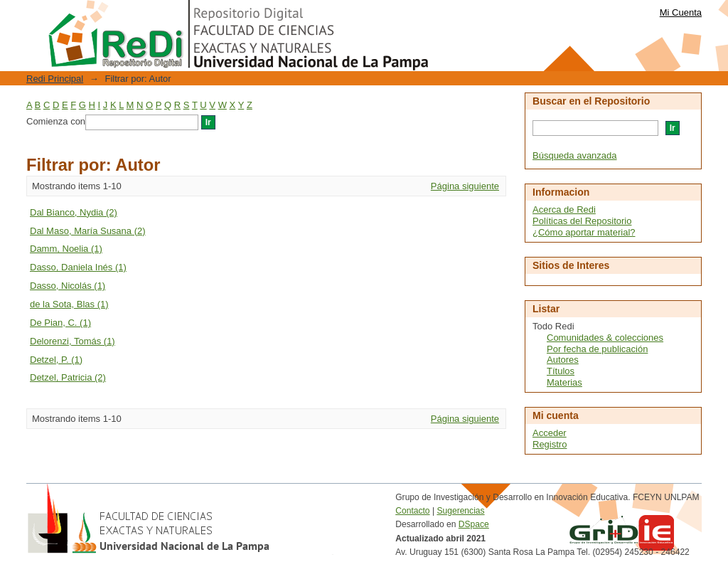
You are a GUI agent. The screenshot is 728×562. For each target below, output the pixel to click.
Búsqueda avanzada (575, 155)
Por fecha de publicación (597, 349)
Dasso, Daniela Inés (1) (78, 267)
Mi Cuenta (681, 12)
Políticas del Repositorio (582, 221)
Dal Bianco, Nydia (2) (74, 212)
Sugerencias (460, 511)
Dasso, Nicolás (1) (68, 286)
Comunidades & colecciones (605, 338)
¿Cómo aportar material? (584, 232)
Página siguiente (465, 186)
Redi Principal (55, 79)
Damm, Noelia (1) (66, 249)
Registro (550, 444)
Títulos (561, 371)
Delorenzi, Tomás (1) (73, 341)
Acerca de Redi (564, 210)
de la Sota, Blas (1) (69, 304)
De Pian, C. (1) (60, 323)
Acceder (550, 433)
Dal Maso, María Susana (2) (88, 231)
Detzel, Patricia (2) (68, 377)
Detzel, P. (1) (56, 360)
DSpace (474, 524)
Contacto (412, 511)
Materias (564, 382)
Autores (563, 360)
